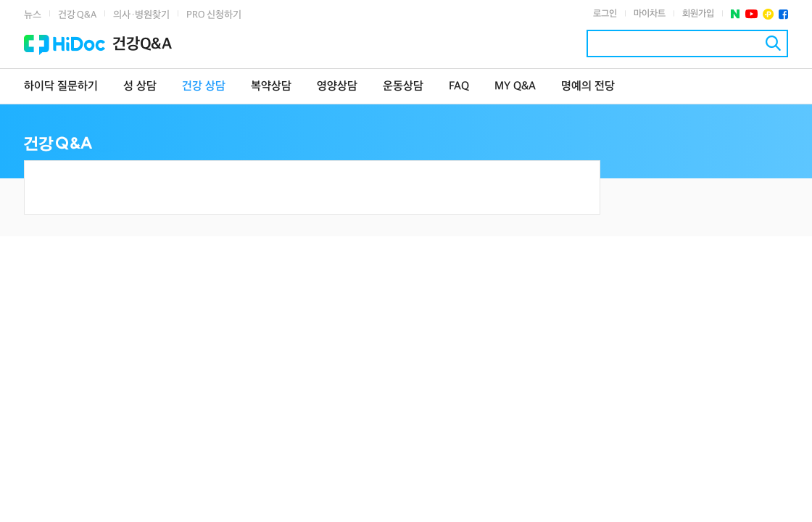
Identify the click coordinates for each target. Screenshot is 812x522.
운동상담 (403, 87)
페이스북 (783, 14)
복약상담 (271, 87)
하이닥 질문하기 (61, 87)
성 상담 (140, 87)
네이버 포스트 (736, 14)
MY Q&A (515, 87)
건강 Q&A (77, 15)
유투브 (751, 14)
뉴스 (33, 15)
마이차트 (650, 14)
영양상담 (337, 87)
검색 (773, 43)
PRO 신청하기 (214, 15)
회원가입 (698, 14)
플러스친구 (768, 14)
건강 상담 (204, 87)
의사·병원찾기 (141, 15)
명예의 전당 (588, 87)
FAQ (459, 87)
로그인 (605, 14)
